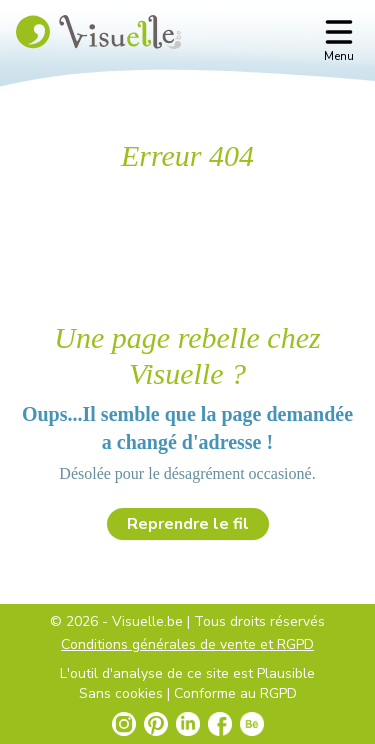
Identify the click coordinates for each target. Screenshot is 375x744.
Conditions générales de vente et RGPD (187, 644)
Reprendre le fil (188, 524)
